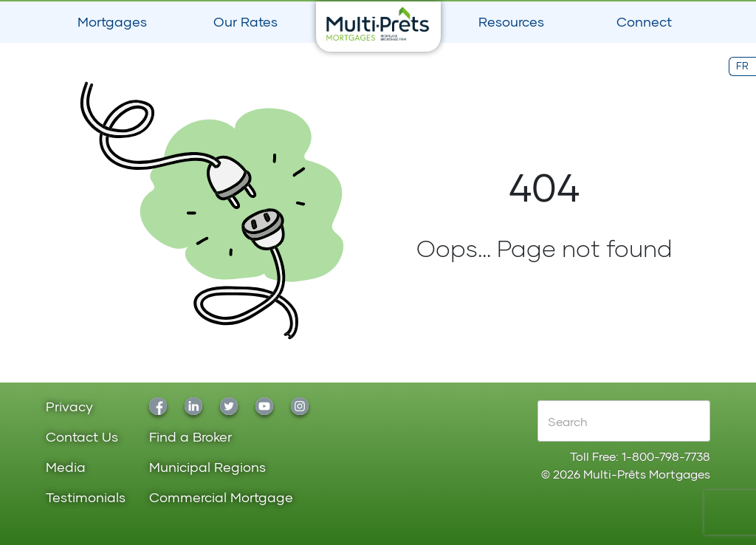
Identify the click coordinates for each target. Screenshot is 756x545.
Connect (644, 21)
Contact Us (82, 438)
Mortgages (112, 21)
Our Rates (245, 21)
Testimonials (86, 498)
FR (742, 66)
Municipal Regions (207, 468)
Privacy (69, 407)
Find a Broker (190, 438)
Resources (511, 21)
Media (66, 468)
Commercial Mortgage (221, 498)
